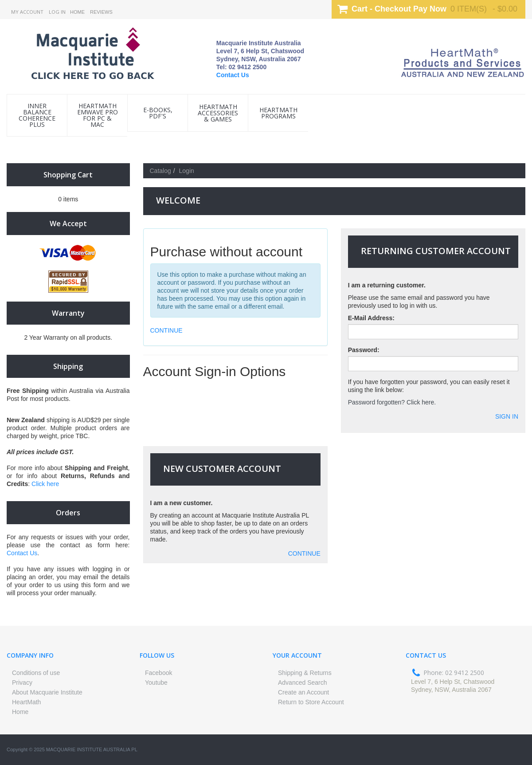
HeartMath (26, 702)
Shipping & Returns (305, 673)
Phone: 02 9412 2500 (454, 673)
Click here (45, 484)
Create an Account (303, 692)
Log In (57, 12)
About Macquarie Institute (47, 692)
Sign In (507, 416)
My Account (27, 12)
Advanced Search (303, 683)
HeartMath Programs (278, 113)
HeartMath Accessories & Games (218, 113)
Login (187, 171)
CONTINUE (166, 330)
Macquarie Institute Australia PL (92, 749)
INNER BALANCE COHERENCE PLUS (37, 115)
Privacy (22, 683)
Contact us (426, 655)
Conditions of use (36, 673)
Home (77, 12)
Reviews (101, 12)
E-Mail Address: (371, 318)
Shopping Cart (68, 175)
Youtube (156, 683)
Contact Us (233, 75)
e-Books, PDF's (158, 113)
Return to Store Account (311, 702)
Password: (364, 350)
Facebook (158, 673)
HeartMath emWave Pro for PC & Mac (98, 115)
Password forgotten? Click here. (392, 402)
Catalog (160, 171)
